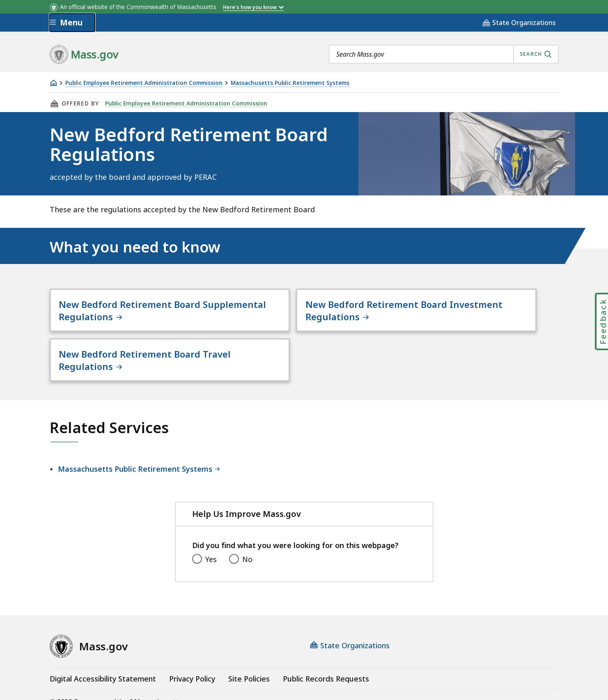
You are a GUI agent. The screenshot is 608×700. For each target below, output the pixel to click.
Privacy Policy (192, 631)
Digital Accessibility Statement (103, 631)
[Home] (53, 83)
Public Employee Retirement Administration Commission (144, 83)
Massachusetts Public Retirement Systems (290, 83)
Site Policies (249, 631)
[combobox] (444, 54)
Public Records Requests (326, 631)
